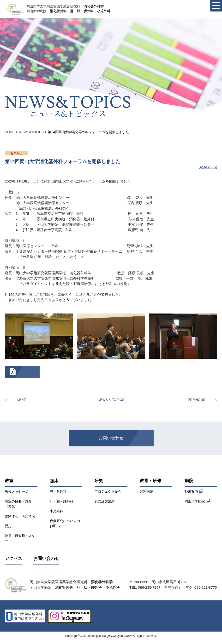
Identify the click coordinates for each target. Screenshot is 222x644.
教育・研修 (150, 481)
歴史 (8, 526)
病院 (189, 481)
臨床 (54, 481)
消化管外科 (58, 491)
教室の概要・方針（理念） (18, 504)
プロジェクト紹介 (108, 491)
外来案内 (194, 491)
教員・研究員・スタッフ (20, 538)
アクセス (13, 559)
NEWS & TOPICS (111, 400)
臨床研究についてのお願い (65, 523)
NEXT (21, 400)
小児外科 (56, 511)
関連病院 (146, 491)
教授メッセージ (17, 491)
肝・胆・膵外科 (61, 501)
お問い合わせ (111, 438)
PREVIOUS (197, 400)
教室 (9, 481)
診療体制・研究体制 (20, 516)
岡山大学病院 (197, 501)
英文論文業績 (105, 501)
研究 (99, 481)
